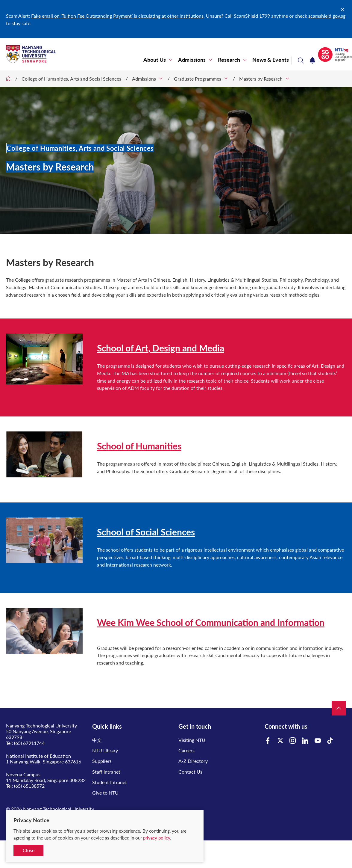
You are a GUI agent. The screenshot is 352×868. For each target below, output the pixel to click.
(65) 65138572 (29, 786)
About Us (155, 60)
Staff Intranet (106, 772)
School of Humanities (139, 446)
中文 (97, 740)
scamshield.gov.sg (327, 16)
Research (229, 60)
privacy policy (157, 838)
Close (29, 850)
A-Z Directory (193, 761)
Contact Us (190, 772)
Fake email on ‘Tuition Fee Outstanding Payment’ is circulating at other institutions (117, 16)
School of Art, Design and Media (161, 348)
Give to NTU (105, 793)
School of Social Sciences (146, 532)
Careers (186, 750)
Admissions (192, 60)
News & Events (271, 60)
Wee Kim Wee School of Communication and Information (211, 622)
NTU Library (105, 750)
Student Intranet (110, 782)
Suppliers (102, 761)
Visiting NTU (192, 740)
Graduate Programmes (198, 79)
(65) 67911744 (29, 743)
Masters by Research (261, 79)
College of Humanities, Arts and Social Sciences (71, 79)
